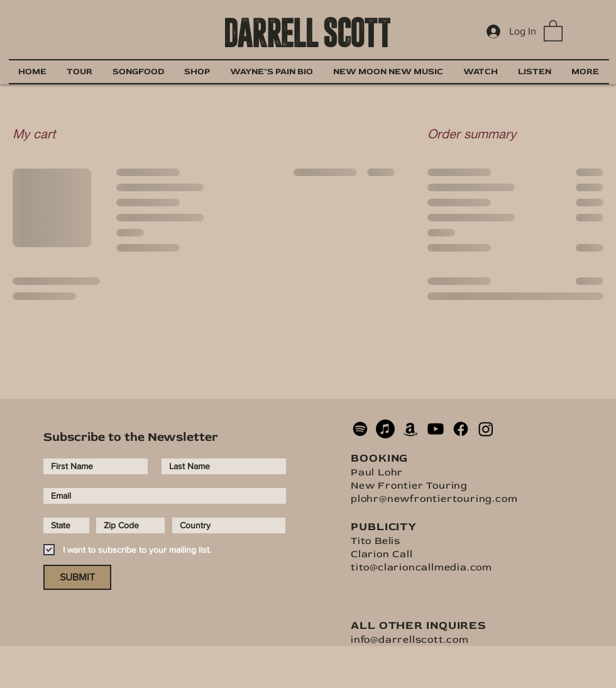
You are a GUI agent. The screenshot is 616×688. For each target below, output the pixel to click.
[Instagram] (486, 429)
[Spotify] (360, 429)
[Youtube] (436, 429)
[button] (553, 30)
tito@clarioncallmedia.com (421, 567)
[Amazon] (410, 429)
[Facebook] (461, 429)
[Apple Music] (385, 429)
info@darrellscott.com (410, 640)
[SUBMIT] (77, 577)
